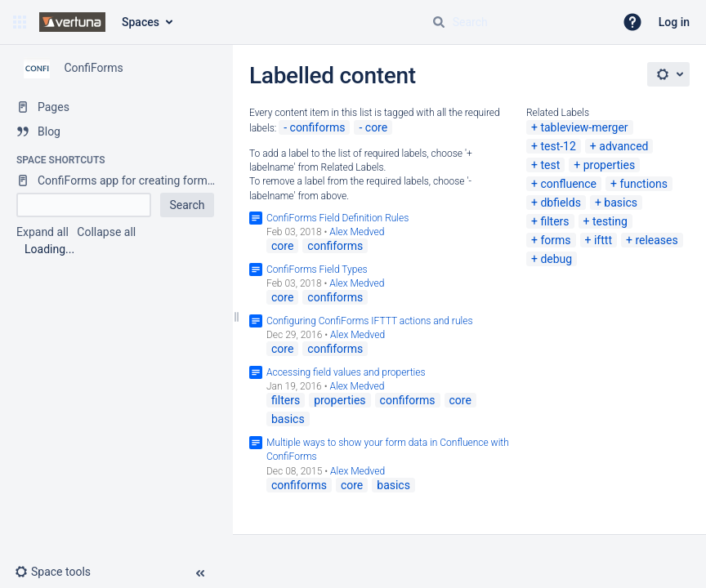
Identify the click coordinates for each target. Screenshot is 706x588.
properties (609, 165)
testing (610, 221)
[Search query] (516, 22)
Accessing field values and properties (346, 372)
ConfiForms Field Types (317, 269)
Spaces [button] (141, 22)
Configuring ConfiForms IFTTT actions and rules (369, 321)
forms (555, 240)
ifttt (603, 240)
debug (556, 259)
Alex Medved (357, 232)
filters (554, 221)
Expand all (42, 232)
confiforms (318, 127)
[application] (702, 584)
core (376, 127)
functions (643, 184)
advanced (623, 146)
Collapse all (106, 232)
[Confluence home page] (72, 22)
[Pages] (116, 107)
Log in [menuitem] (674, 22)
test (550, 165)
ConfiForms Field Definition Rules (337, 218)
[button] (20, 22)
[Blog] (116, 131)
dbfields (560, 203)
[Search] (439, 22)
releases (656, 240)
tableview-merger (584, 127)
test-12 (558, 146)
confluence (568, 184)
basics (621, 203)
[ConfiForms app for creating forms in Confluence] (116, 180)
